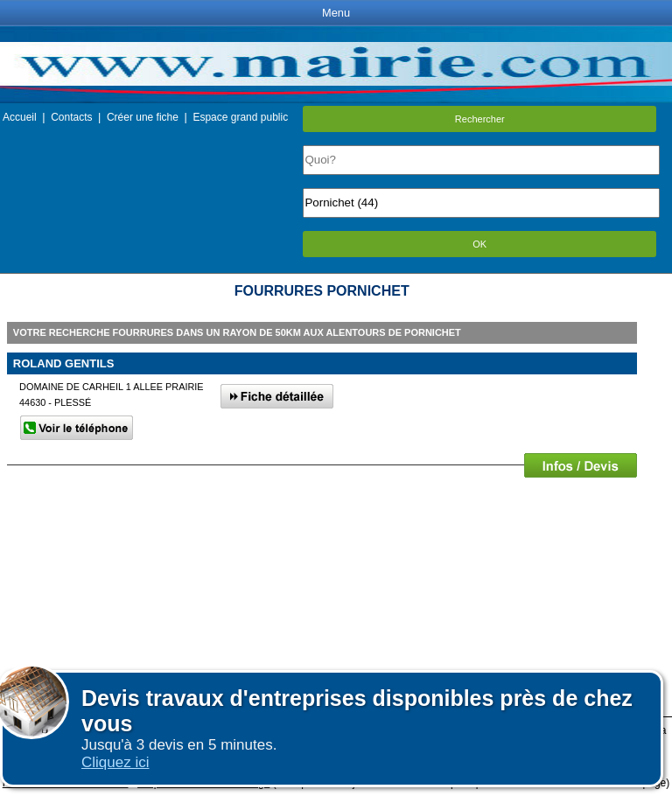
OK (479, 244)
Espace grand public (240, 117)
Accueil (20, 117)
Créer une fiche (143, 117)
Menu (336, 13)
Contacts (71, 117)
